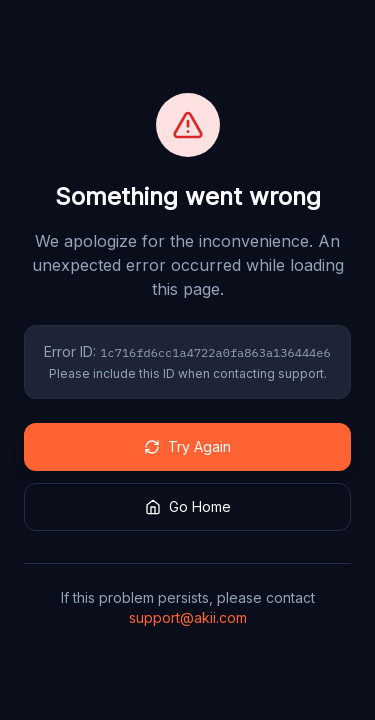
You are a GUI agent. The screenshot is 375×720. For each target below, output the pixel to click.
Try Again (187, 446)
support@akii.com (188, 617)
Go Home (188, 506)
